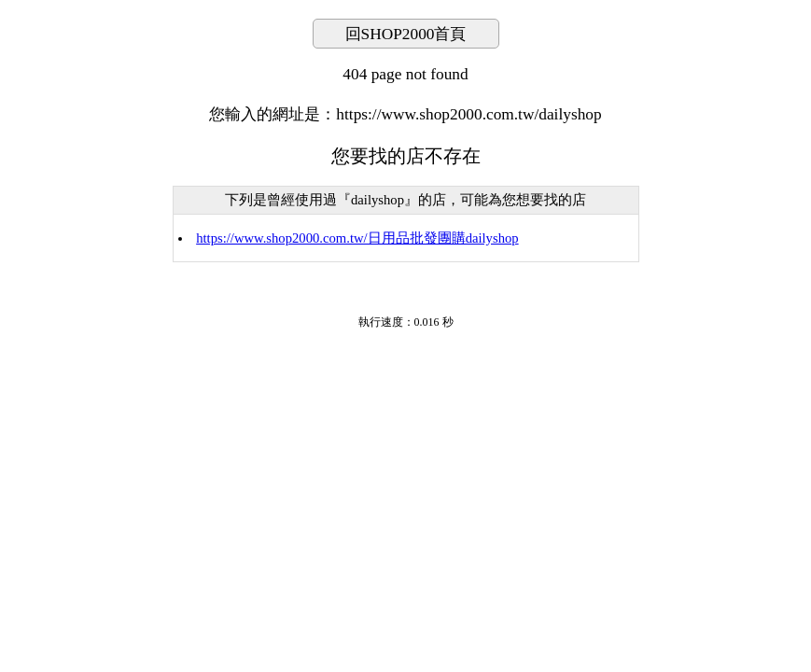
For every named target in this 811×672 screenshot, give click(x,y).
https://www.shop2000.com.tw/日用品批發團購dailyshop (357, 238)
